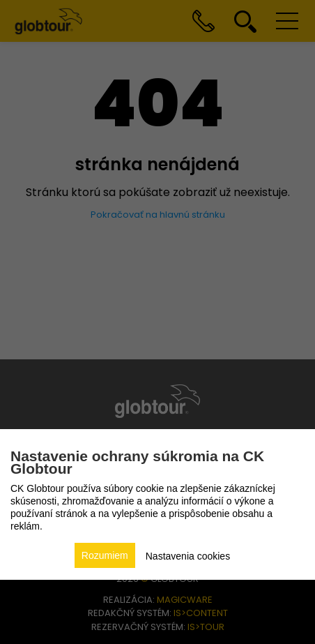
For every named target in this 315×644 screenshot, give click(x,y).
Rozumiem (105, 555)
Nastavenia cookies (188, 556)
